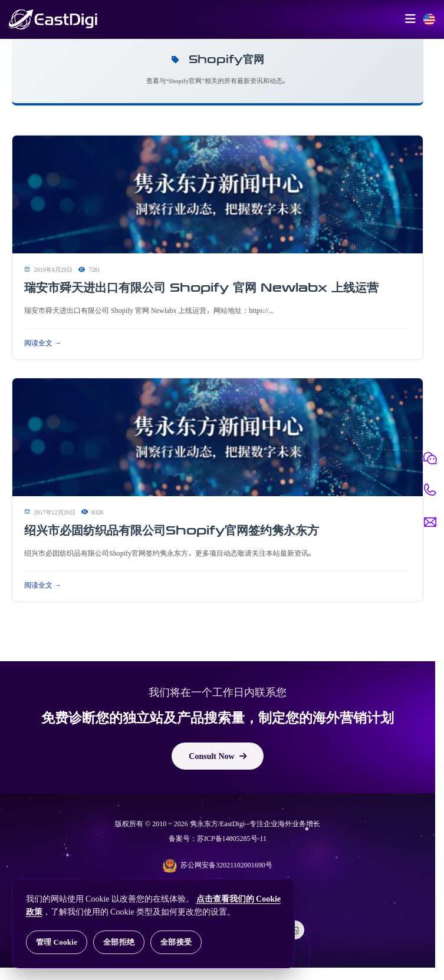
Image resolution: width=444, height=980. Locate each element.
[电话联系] (430, 490)
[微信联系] (430, 458)
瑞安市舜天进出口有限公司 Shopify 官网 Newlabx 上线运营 (201, 288)
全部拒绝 (119, 942)
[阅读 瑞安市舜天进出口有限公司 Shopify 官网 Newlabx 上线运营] (218, 195)
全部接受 (176, 942)
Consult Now (217, 756)
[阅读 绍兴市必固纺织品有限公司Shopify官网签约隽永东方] (218, 438)
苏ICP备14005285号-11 (232, 839)
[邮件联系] (430, 522)
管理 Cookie (57, 942)
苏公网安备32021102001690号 (218, 866)
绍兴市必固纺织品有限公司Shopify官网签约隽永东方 (172, 530)
